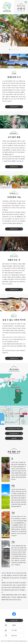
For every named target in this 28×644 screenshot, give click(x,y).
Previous (1, 31)
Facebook (14, 614)
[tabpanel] (14, 30)
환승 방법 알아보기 (14, 433)
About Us (14, 635)
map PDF (14, 438)
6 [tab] (20, 309)
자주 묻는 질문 (14, 620)
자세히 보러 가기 (14, 107)
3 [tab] (14, 50)
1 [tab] (10, 50)
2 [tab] (12, 50)
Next (27, 31)
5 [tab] (19, 50)
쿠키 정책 (14, 630)
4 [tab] (16, 50)
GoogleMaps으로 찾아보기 (14, 429)
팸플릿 (14, 625)
